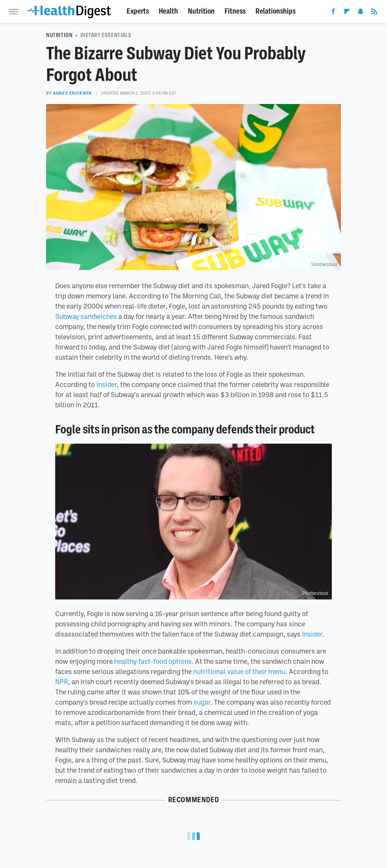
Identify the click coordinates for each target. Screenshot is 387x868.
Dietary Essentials (106, 35)
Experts (138, 11)
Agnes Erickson (72, 93)
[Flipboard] (347, 13)
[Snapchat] (361, 13)
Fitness (235, 11)
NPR (62, 682)
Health (168, 11)
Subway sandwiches (86, 316)
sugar (202, 702)
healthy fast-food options (153, 661)
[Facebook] (333, 13)
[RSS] (374, 13)
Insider (107, 384)
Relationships (276, 11)
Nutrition (201, 11)
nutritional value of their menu (239, 671)
